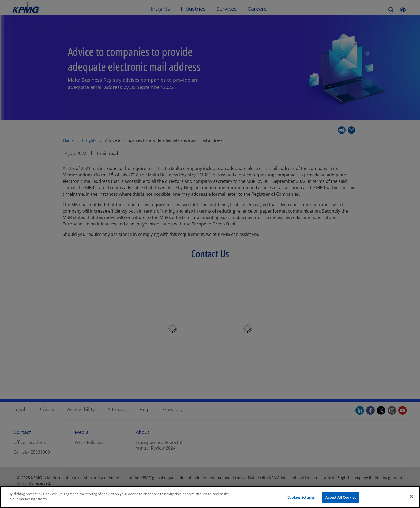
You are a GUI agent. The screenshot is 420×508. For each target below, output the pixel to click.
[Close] (411, 496)
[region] (210, 497)
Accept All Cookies (341, 497)
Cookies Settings (301, 497)
